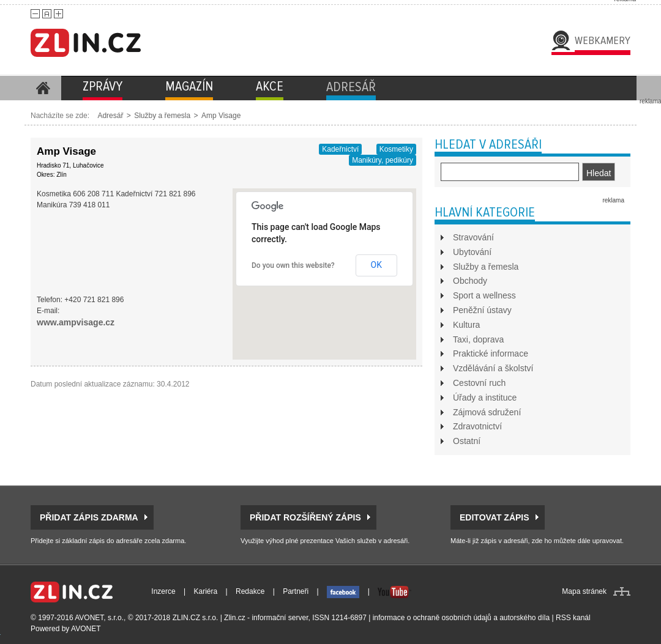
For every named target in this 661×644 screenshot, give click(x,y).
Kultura (466, 325)
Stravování (473, 237)
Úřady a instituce (485, 398)
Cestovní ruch (479, 383)
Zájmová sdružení (487, 412)
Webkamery (603, 40)
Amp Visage (221, 116)
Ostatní (467, 441)
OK (376, 265)
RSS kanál (573, 618)
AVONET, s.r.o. (99, 618)
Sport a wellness (484, 295)
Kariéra (206, 591)
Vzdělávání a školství (493, 368)
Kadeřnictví (340, 149)
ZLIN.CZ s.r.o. (196, 618)
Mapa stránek (584, 591)
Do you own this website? (293, 265)
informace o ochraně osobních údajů (432, 618)
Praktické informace (491, 353)
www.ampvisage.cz (76, 322)
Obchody (470, 281)
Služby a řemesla (162, 116)
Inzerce (163, 591)
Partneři (296, 591)
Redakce (250, 591)
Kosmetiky (396, 149)
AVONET (86, 629)
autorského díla (525, 618)
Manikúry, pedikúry (383, 160)
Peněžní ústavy (482, 310)
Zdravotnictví (477, 426)
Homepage (43, 88)
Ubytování (472, 252)
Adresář (110, 116)
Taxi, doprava (478, 339)
